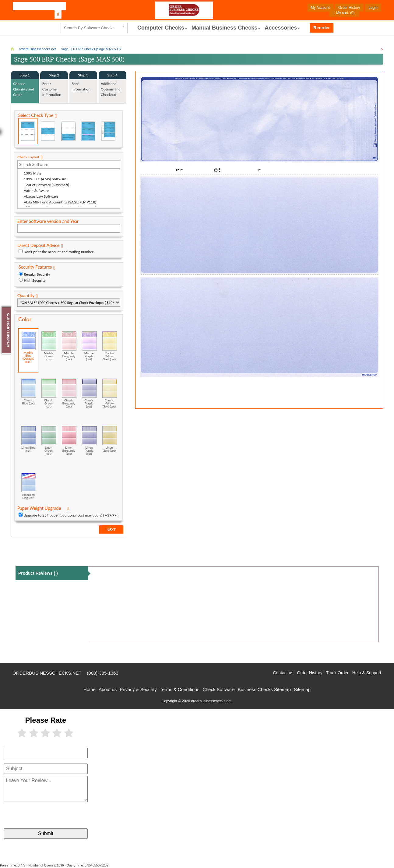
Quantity (26, 296)
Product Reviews (38, 573)
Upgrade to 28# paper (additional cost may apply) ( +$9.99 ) (71, 515)
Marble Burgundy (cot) (69, 346)
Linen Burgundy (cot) (69, 440)
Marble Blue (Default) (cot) (29, 347)
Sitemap (302, 689)
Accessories (281, 28)
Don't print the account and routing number (58, 252)
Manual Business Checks (224, 28)
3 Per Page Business (88, 131)
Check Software (219, 689)
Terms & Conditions (180, 689)
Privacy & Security (138, 689)
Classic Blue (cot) (29, 392)
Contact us (283, 673)
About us (108, 689)
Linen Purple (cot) (89, 440)
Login (373, 8)
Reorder (322, 28)
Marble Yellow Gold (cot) (110, 346)
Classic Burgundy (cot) (69, 393)
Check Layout (28, 157)
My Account (320, 8)
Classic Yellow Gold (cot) (110, 393)
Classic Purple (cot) (89, 393)
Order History (349, 8)
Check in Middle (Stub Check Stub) (48, 131)
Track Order (337, 673)
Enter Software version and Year (48, 221)
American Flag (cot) (29, 486)
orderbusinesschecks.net (47, 673)
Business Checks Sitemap (264, 689)
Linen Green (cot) (49, 440)
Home (90, 689)
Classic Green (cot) (49, 393)
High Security (35, 280)
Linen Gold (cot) (110, 439)
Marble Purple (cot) (89, 346)
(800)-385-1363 (102, 673)
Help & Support (367, 673)
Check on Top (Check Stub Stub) (28, 131)
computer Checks (161, 28)
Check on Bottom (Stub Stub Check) (68, 131)
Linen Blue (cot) (29, 439)
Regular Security (37, 274)
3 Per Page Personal (108, 131)
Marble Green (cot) (49, 346)
